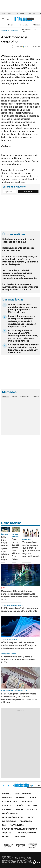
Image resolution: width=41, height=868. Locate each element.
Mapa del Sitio (17, 825)
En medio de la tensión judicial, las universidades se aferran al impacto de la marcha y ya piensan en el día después (20, 260)
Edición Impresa (10, 813)
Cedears (36, 396)
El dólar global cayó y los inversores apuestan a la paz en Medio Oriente (19, 610)
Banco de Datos (10, 802)
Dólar (11, 25)
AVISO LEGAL (8, 833)
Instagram (14, 786)
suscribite (30, 19)
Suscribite (28, 192)
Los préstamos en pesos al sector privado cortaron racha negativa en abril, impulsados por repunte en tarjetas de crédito (22, 321)
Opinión (20, 806)
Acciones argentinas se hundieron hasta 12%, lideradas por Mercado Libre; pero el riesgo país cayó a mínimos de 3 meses (23, 336)
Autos (31, 817)
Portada (6, 794)
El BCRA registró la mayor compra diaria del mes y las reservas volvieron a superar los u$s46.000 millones (19, 698)
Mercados (27, 802)
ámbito (4, 31)
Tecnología (26, 821)
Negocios (7, 806)
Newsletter (34, 786)
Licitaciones (19, 837)
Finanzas (21, 798)
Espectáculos (9, 821)
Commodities (25, 396)
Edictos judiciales (27, 833)
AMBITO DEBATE (33, 846)
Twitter (3, 786)
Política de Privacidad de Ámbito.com (20, 829)
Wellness (33, 806)
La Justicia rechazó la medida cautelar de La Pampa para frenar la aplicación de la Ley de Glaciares (23, 349)
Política (34, 798)
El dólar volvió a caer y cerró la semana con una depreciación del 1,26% (18, 659)
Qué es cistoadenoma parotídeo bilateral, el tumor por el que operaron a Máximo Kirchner (23, 308)
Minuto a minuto (9, 588)
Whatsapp (32, 786)
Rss (4, 825)
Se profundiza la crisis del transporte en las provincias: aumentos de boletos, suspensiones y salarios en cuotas (20, 274)
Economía (24, 25)
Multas (6, 837)
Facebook (9, 786)
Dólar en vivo (20, 14)
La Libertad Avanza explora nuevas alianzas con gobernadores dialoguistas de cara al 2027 (20, 287)
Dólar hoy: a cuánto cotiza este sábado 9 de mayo (18, 249)
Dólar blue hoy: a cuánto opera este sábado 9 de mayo (18, 240)
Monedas (6, 396)
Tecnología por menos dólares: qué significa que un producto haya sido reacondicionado (31, 549)
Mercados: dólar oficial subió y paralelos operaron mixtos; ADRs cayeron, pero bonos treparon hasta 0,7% (20, 595)
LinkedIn (20, 786)
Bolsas (15, 396)
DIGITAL (8, 846)
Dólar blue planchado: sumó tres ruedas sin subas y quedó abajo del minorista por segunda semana (19, 645)
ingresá (38, 19)
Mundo (19, 809)
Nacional (7, 809)
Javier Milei (32, 14)
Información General (13, 817)
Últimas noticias (23, 794)
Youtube (26, 786)
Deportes (32, 809)
